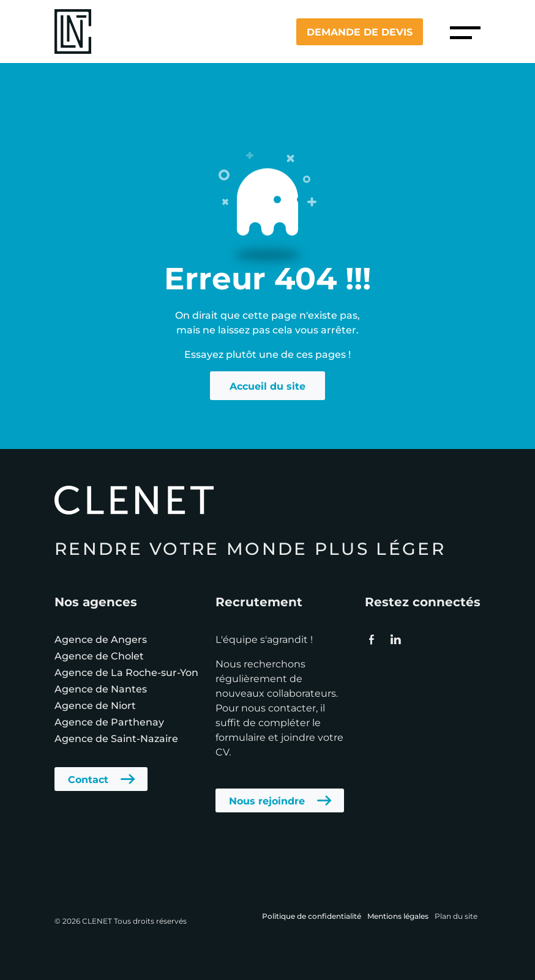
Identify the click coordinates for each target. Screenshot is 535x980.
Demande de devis (360, 32)
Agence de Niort (95, 705)
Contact (88, 779)
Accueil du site (267, 386)
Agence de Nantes (101, 689)
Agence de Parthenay (109, 722)
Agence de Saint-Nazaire (116, 738)
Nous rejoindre (267, 800)
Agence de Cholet (99, 655)
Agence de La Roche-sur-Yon (126, 672)
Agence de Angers (101, 639)
